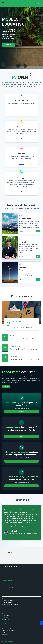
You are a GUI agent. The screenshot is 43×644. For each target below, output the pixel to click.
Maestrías (6, 617)
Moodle (10, 577)
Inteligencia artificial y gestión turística (22, 477)
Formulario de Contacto (9, 631)
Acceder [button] (38, 3)
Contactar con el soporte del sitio (11, 566)
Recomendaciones (8, 601)
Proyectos (6, 632)
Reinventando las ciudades (17, 452)
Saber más (9, 45)
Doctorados (6, 616)
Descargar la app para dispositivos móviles (10, 573)
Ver (22, 112)
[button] (18, 66)
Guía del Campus (8, 602)
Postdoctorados (7, 614)
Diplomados (6, 619)
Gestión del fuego (13, 403)
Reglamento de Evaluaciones (11, 604)
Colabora (6, 634)
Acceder (15, 570)
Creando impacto (13, 427)
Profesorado (6, 599)
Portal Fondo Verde (8, 629)
